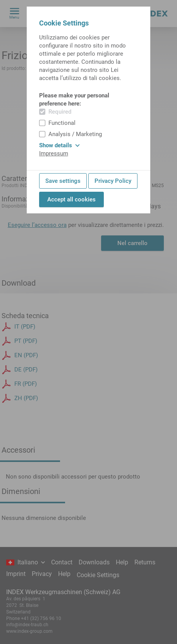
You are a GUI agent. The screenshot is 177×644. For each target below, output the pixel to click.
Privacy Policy (113, 181)
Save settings (63, 181)
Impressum (54, 153)
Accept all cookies (71, 199)
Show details (59, 145)
